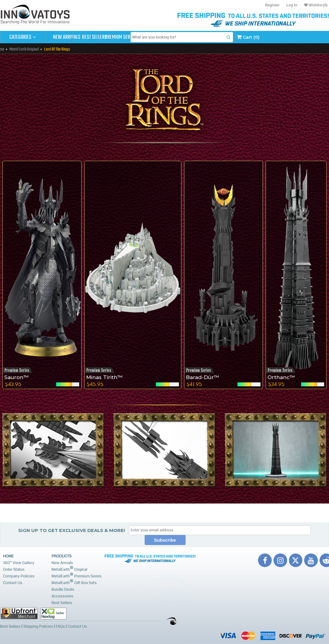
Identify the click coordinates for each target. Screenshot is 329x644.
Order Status (14, 570)
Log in (292, 5)
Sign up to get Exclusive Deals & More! (72, 530)
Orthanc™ (281, 377)
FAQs (60, 626)
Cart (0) (296, 37)
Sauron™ (17, 377)
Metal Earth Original (24, 49)
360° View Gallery (19, 563)
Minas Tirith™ (104, 377)
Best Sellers (111, 37)
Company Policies (19, 576)
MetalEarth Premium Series (77, 575)
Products (62, 556)
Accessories (62, 596)
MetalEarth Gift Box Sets (74, 582)
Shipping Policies (38, 626)
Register (272, 5)
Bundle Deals (63, 590)
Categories (23, 37)
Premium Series (155, 37)
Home (8, 556)
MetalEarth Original (69, 569)
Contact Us (13, 583)
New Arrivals (67, 37)
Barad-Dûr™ (203, 377)
